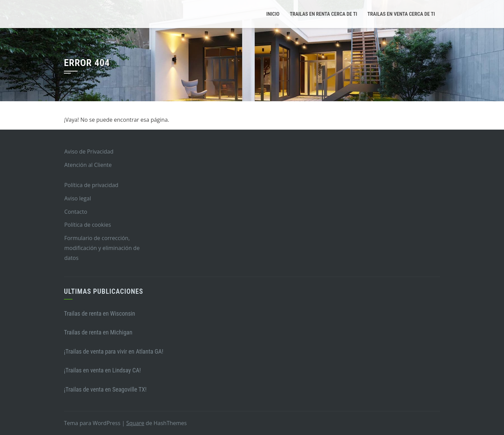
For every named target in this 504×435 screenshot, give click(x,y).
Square (135, 423)
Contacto (76, 212)
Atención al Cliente (88, 165)
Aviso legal (78, 198)
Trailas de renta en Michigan (98, 332)
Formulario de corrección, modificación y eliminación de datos (102, 248)
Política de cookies (88, 225)
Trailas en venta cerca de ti (401, 14)
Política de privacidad (91, 185)
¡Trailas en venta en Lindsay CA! (102, 370)
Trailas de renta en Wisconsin (100, 313)
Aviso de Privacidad (89, 151)
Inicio (273, 14)
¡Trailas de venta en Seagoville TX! (105, 389)
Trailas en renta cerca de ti (323, 14)
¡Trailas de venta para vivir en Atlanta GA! (114, 351)
